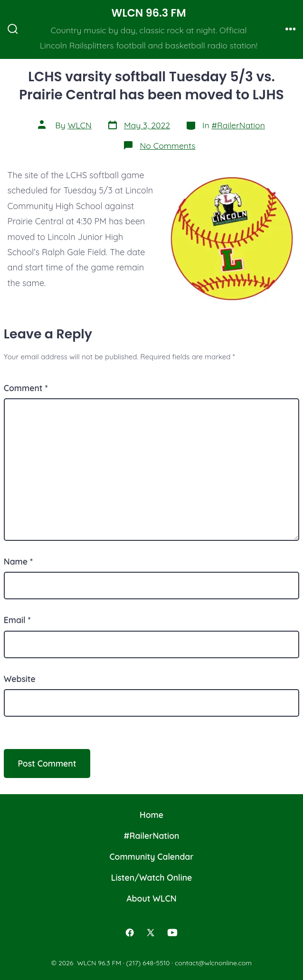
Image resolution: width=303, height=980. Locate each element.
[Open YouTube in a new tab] (172, 932)
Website (20, 679)
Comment (26, 388)
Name (18, 561)
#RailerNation (238, 125)
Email (17, 620)
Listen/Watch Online (152, 877)
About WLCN (151, 898)
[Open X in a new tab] (151, 932)
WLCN (79, 125)
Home (151, 815)
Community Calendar (151, 856)
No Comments (167, 145)
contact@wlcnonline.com (213, 963)
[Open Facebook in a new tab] (130, 932)
